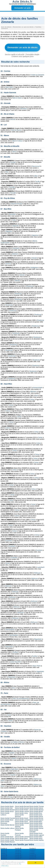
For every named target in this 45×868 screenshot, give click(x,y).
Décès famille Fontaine (19, 829)
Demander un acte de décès (22, 47)
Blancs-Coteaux (18, 141)
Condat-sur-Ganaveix (37, 75)
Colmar (32, 400)
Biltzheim (33, 392)
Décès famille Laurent (22, 811)
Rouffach (15, 652)
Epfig (14, 220)
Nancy (14, 152)
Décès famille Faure (21, 822)
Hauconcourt (36, 166)
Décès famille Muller (36, 823)
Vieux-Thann (37, 666)
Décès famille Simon (7, 811)
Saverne (8, 264)
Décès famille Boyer (7, 837)
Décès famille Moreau (36, 810)
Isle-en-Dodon (17, 98)
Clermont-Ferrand (16, 204)
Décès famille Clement (22, 837)
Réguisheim (38, 639)
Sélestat (22, 275)
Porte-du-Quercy (16, 130)
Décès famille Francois (19, 834)
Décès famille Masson (8, 842)
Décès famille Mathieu (37, 840)
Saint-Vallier (9, 87)
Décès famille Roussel (22, 840)
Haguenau (15, 226)
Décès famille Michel (36, 811)
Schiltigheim (34, 268)
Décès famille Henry (36, 838)
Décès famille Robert (22, 810)
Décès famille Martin (7, 806)
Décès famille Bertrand (19, 816)
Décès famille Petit (7, 808)
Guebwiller (14, 558)
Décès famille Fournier (8, 818)
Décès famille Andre (36, 825)
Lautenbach (41, 567)
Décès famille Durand (22, 808)
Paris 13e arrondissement (21, 699)
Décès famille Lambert (22, 820)
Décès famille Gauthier (5, 834)
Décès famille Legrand (37, 835)
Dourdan (13, 775)
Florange (13, 162)
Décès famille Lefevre (7, 828)
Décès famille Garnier (36, 828)
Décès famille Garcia (36, 817)
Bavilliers (12, 753)
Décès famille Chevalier (34, 831)
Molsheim (15, 254)
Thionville (12, 187)
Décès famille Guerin (36, 827)
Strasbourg (29, 286)
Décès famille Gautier (7, 840)
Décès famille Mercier (7, 825)
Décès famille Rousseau (5, 822)
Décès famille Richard (8, 810)
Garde (9, 715)
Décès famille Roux (36, 813)
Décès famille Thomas (37, 806)
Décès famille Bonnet (36, 818)
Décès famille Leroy (21, 813)
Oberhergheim (10, 630)
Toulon (10, 721)
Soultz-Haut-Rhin (16, 662)
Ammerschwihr (38, 388)
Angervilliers (14, 769)
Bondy (10, 797)
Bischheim (12, 214)
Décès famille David (36, 815)
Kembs (8, 563)
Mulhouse (37, 573)
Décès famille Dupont (36, 820)
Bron (14, 688)
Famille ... (4, 848)
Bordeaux (24, 109)
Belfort (14, 758)
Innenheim (16, 248)
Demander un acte (22, 8)
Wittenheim (12, 677)
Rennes (13, 119)
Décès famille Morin (21, 838)
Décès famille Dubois (36, 808)
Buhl (36, 396)
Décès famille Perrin (36, 833)
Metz (7, 172)
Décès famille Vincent (22, 823)
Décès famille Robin (36, 837)
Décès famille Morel (7, 820)
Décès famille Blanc (36, 822)
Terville (37, 182)
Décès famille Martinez (19, 826)
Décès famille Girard (22, 818)
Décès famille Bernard (22, 806)
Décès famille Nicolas (7, 838)
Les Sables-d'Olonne (17, 742)
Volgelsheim (40, 671)
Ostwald (34, 258)
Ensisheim (9, 541)
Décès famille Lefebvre (5, 814)
